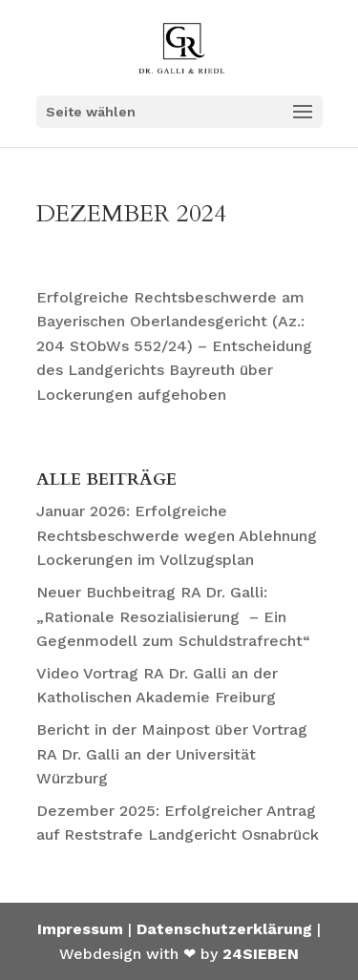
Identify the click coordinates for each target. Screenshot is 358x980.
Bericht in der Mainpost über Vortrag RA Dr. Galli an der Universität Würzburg (172, 754)
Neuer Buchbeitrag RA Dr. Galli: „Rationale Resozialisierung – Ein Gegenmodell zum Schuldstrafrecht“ (173, 616)
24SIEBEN (261, 954)
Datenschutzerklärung (224, 929)
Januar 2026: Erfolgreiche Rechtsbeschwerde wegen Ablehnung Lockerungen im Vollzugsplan (177, 535)
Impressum (80, 929)
